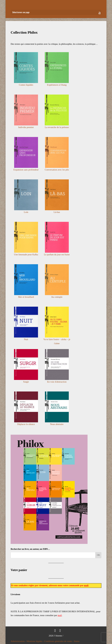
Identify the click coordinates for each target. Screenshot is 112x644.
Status (77, 641)
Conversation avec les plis (57, 170)
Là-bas (57, 212)
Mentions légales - (35, 641)
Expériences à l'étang (57, 85)
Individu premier (26, 127)
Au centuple (57, 297)
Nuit (26, 339)
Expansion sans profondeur (26, 170)
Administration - (19, 641)
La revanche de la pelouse (57, 127)
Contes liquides (26, 85)
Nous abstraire (57, 424)
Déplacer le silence (26, 424)
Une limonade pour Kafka (26, 255)
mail (86, 585)
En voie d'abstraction (57, 382)
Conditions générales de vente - (59, 641)
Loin (26, 212)
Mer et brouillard (26, 297)
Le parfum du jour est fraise (57, 255)
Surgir (26, 382)
